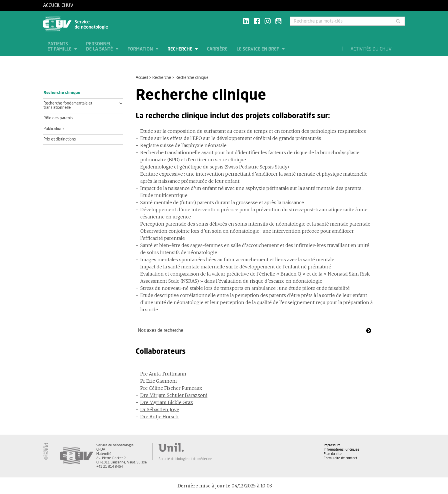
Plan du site (333, 454)
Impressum (332, 445)
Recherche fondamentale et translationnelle (68, 106)
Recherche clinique (62, 93)
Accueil (142, 78)
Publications (54, 129)
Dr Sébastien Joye (160, 409)
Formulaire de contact (340, 458)
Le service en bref (258, 49)
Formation (141, 49)
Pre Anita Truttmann (163, 374)
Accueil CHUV (58, 5)
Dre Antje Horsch (159, 417)
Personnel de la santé (100, 47)
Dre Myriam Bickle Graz (167, 402)
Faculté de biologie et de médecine (185, 459)
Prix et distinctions (60, 139)
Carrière (217, 49)
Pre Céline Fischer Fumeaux (171, 388)
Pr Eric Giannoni (159, 381)
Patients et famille (60, 47)
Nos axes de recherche (161, 330)
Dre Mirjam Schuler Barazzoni (174, 395)
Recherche (180, 49)
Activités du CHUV (371, 49)
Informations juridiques (342, 449)
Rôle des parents (58, 118)
